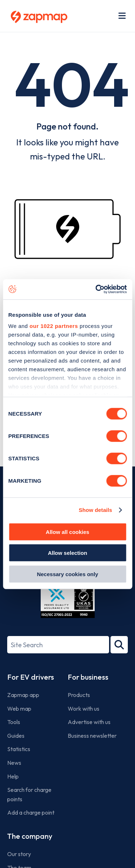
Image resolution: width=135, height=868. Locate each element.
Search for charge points (29, 794)
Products (79, 695)
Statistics (19, 749)
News (14, 763)
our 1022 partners (54, 326)
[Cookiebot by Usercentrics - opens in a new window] (96, 289)
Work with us (84, 709)
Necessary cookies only (67, 574)
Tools (14, 722)
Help (13, 776)
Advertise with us (89, 722)
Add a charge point (31, 812)
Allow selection (67, 553)
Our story (19, 854)
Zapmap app (23, 695)
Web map (19, 709)
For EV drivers (31, 677)
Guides (16, 736)
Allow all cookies (67, 532)
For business (88, 677)
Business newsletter (92, 736)
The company (30, 836)
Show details (96, 510)
